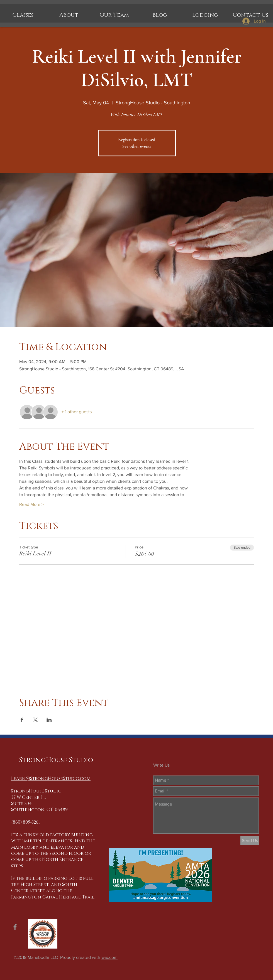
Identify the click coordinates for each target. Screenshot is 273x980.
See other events (137, 146)
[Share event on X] (36, 720)
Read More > (31, 504)
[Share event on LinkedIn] (49, 720)
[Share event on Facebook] (22, 720)
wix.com (109, 957)
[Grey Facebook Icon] (15, 927)
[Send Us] (250, 840)
